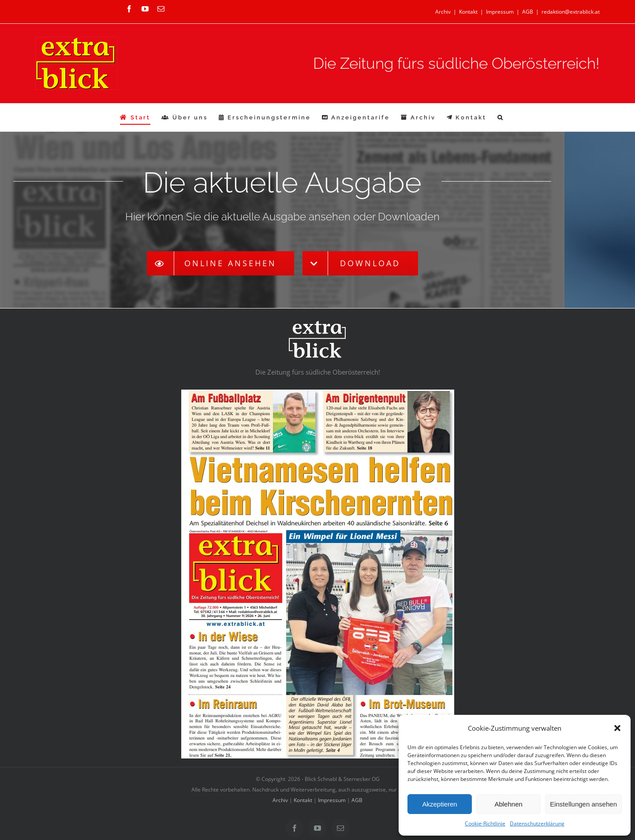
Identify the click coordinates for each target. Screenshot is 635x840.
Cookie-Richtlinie (485, 823)
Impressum (500, 12)
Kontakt (468, 12)
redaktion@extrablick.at (571, 12)
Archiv (443, 12)
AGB (528, 12)
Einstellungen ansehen (583, 804)
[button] (617, 728)
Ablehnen (508, 804)
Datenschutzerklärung (537, 823)
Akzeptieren (439, 804)
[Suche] (501, 117)
